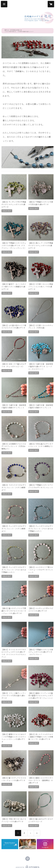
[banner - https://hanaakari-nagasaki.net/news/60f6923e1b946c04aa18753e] (10, 844)
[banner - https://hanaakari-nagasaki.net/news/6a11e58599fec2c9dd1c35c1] (27, 31)
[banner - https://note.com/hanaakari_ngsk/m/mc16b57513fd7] (27, 844)
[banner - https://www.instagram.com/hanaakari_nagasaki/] (45, 844)
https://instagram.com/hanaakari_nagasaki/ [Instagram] (28, 859)
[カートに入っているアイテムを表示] (51, 4)
